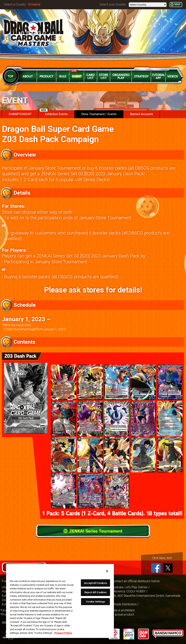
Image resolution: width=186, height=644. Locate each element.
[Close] (107, 571)
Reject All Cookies (95, 592)
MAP (177, 4)
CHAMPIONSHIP (20, 114)
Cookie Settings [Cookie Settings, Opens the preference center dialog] (95, 602)
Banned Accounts (141, 114)
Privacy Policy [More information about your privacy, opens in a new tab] (63, 633)
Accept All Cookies (96, 583)
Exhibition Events (54, 113)
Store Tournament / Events (99, 114)
